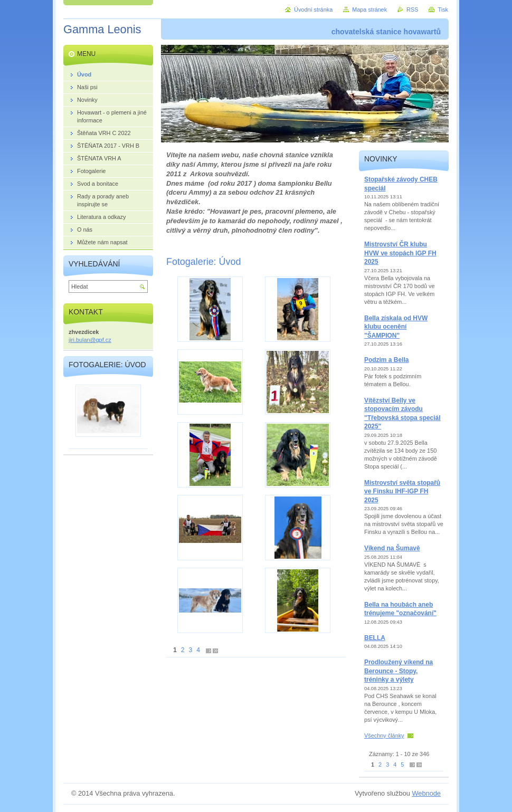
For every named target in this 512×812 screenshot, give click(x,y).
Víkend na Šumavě (392, 548)
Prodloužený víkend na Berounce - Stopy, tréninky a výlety (399, 671)
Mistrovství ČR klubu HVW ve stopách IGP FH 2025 (400, 253)
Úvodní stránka (313, 9)
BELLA (375, 638)
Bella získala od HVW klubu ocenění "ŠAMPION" (396, 327)
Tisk (443, 9)
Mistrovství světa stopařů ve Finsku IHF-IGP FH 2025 (402, 491)
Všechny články (384, 735)
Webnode (426, 793)
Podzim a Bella (386, 360)
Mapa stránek (369, 9)
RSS (412, 9)
